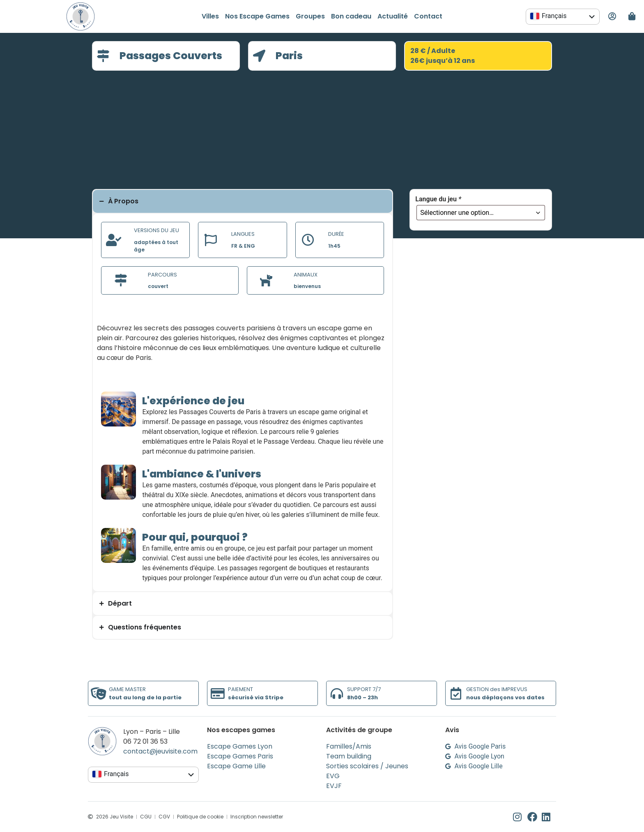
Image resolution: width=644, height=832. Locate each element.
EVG (333, 776)
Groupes (310, 16)
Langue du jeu (438, 199)
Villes (210, 16)
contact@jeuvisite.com (160, 751)
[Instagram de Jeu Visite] (520, 817)
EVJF (334, 786)
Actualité (393, 16)
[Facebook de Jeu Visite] (535, 817)
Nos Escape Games (257, 16)
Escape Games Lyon (240, 746)
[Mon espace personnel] (612, 16)
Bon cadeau (351, 16)
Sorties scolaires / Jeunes (367, 766)
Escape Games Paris (240, 756)
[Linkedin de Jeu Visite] (549, 817)
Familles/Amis (349, 746)
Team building (349, 756)
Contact (428, 16)
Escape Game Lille (236, 766)
